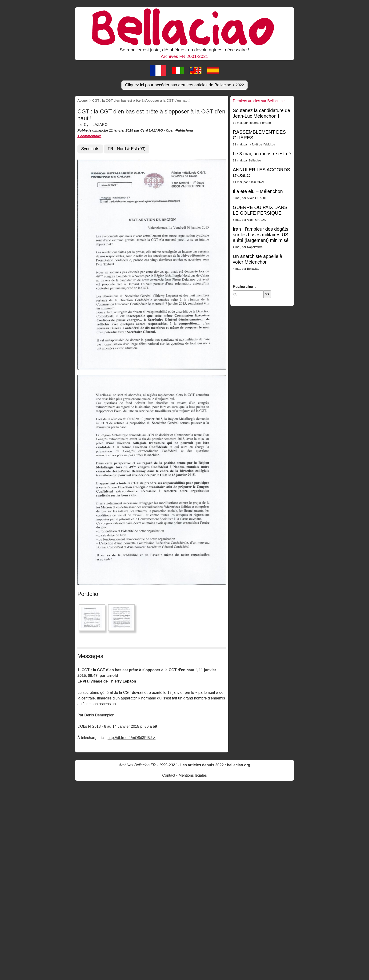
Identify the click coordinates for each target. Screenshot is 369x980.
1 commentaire (89, 136)
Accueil (83, 100)
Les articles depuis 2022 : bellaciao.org (215, 765)
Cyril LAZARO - (153, 130)
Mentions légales (193, 775)
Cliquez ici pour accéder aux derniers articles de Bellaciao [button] (185, 85)
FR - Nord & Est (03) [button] (127, 149)
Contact (169, 775)
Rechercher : (244, 287)
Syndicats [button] (90, 149)
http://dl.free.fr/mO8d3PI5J (130, 738)
